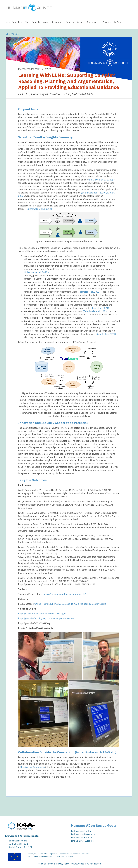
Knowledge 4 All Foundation (87, 864)
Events (70, 22)
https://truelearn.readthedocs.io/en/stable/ (65, 594)
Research (57, 22)
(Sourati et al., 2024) (106, 334)
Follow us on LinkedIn (84, 834)
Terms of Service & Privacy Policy (53, 864)
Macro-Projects (32, 22)
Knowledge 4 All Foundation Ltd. (22, 836)
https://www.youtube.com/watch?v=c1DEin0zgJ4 (42, 614)
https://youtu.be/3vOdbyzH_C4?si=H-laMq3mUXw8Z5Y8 (46, 618)
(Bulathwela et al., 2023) (95, 311)
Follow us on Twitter (83, 831)
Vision (46, 22)
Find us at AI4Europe (83, 841)
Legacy (118, 22)
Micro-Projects (14, 22)
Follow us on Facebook (84, 838)
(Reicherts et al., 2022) (89, 292)
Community (93, 22)
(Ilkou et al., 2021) (100, 308)
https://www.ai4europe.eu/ (32, 767)
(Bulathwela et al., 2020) (101, 180)
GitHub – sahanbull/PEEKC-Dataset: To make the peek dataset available (70, 604)
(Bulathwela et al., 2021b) (39, 209)
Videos (80, 22)
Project (107, 22)
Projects (15, 34)
